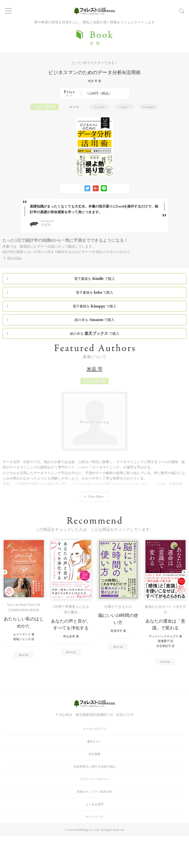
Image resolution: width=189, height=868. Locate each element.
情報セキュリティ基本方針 (94, 792)
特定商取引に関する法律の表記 (94, 767)
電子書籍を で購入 (94, 279)
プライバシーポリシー (94, 779)
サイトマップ (94, 817)
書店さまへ (94, 741)
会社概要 (94, 754)
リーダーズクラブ (94, 729)
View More (96, 497)
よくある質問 (94, 804)
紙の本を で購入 (94, 320)
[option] (24, 599)
